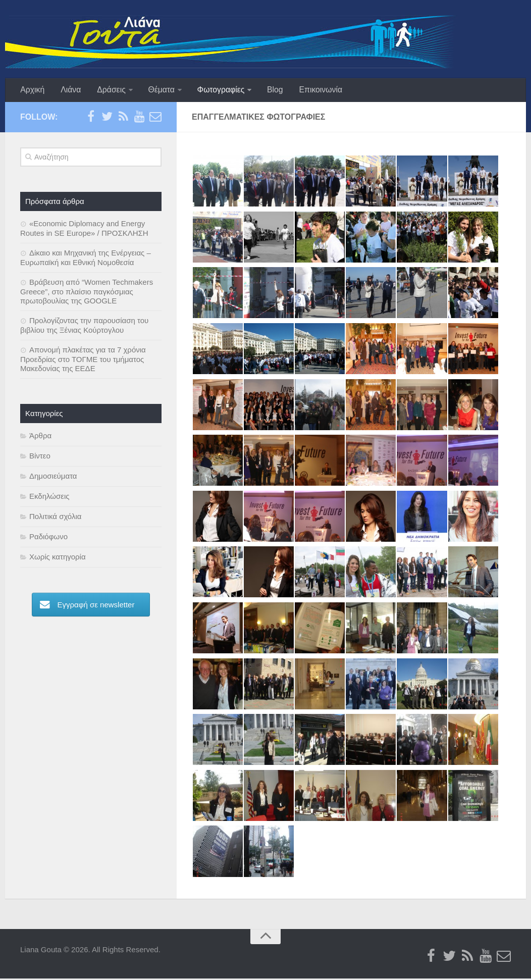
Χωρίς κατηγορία (58, 558)
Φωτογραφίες (215, 91)
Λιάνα (69, 91)
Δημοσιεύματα (53, 477)
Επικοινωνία (313, 91)
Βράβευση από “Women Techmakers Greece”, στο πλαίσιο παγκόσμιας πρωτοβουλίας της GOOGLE (87, 293)
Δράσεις (107, 91)
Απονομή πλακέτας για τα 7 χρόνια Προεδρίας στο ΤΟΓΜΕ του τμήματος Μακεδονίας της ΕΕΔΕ (83, 360)
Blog (269, 91)
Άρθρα (40, 437)
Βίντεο (40, 457)
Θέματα (157, 91)
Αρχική (32, 91)
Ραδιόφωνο (48, 538)
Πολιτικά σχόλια (55, 518)
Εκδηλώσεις (49, 498)
